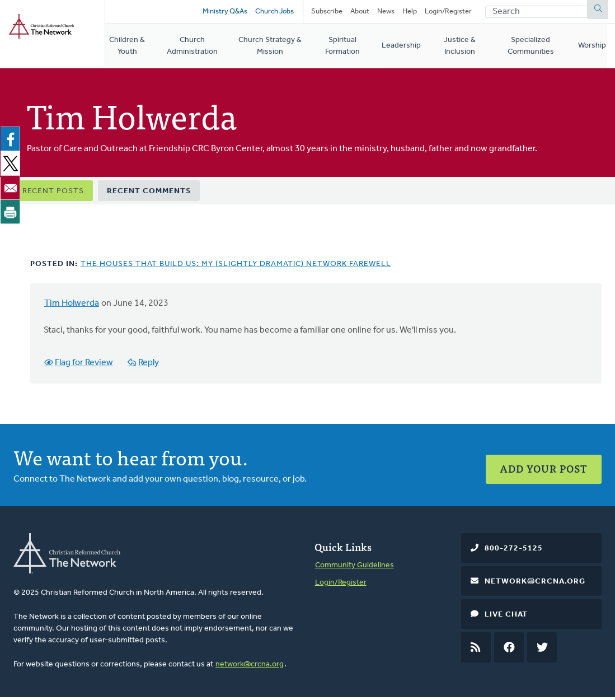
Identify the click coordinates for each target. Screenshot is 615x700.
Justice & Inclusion (466, 49)
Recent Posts (53, 194)
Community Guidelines (355, 568)
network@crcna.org (250, 667)
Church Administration (194, 49)
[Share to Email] (12, 190)
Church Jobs (273, 13)
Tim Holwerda (72, 306)
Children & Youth (128, 49)
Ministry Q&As (224, 13)
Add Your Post (544, 468)
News (386, 13)
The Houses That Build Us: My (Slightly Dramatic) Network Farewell (236, 267)
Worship (601, 48)
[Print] (12, 214)
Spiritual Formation (349, 49)
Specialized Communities (539, 49)
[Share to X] (12, 166)
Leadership (407, 48)
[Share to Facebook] (12, 142)
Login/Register (448, 13)
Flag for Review (84, 366)
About (360, 13)
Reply (150, 366)
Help (410, 13)
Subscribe (327, 13)
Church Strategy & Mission (274, 49)
